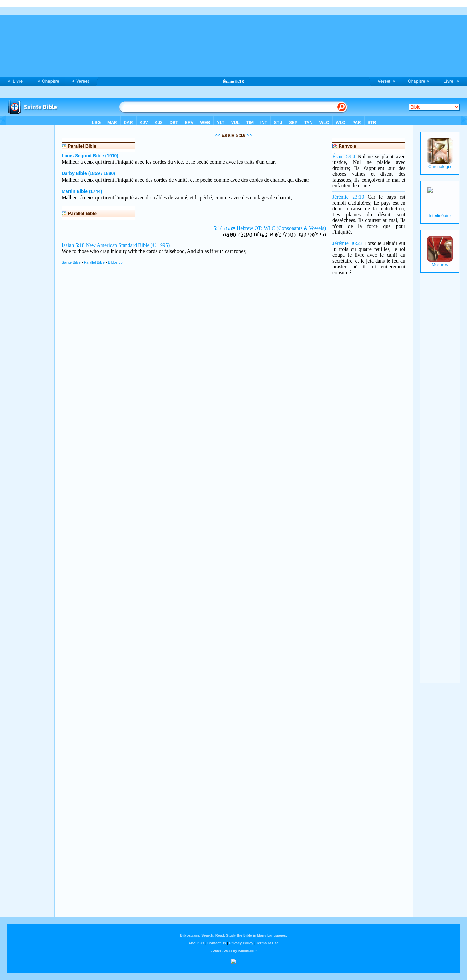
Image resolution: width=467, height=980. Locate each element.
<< (218, 135)
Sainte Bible (71, 262)
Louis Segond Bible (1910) (90, 156)
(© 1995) (160, 245)
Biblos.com (117, 262)
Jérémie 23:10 (348, 197)
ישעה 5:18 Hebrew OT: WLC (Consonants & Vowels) (270, 228)
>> (249, 135)
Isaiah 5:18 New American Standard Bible (106, 245)
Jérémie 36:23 (347, 243)
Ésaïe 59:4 (344, 156)
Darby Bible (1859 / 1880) (88, 173)
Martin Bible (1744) (82, 191)
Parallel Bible (94, 262)
